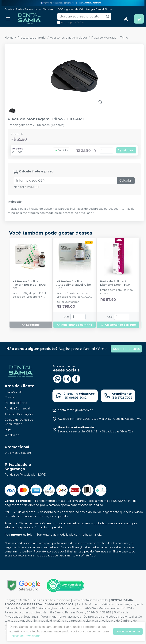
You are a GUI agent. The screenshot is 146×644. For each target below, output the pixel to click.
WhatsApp (50, 9)
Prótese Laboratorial (32, 38)
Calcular (126, 181)
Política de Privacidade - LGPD (25, 475)
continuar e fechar (128, 631)
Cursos (9, 397)
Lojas (38, 9)
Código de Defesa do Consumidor (19, 422)
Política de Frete (16, 403)
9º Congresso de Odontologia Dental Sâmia (85, 9)
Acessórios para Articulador (69, 38)
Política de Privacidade (25, 636)
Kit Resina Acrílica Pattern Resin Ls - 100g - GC (30, 285)
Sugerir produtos (126, 349)
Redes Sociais (24, 9)
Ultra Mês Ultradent (18, 453)
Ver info (61, 150)
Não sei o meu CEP (27, 187)
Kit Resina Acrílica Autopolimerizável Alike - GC (74, 285)
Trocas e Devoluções (19, 414)
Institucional (13, 392)
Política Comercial (17, 409)
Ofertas (9, 9)
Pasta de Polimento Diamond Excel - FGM (115, 283)
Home (9, 38)
